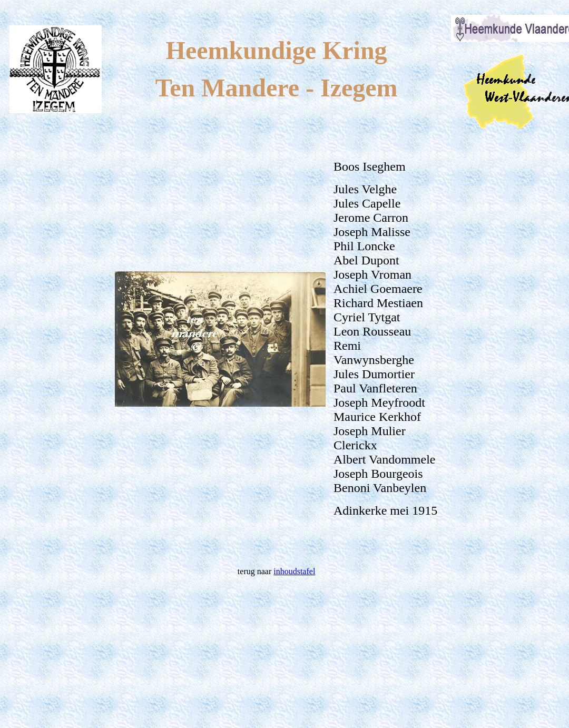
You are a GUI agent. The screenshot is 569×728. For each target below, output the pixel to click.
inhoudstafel (294, 571)
